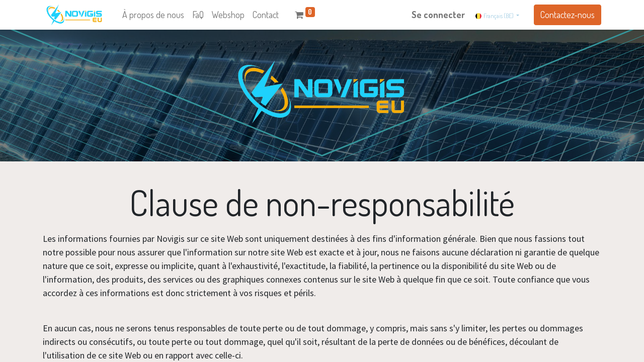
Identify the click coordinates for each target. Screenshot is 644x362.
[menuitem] (153, 15)
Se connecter (438, 15)
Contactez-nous (568, 15)
